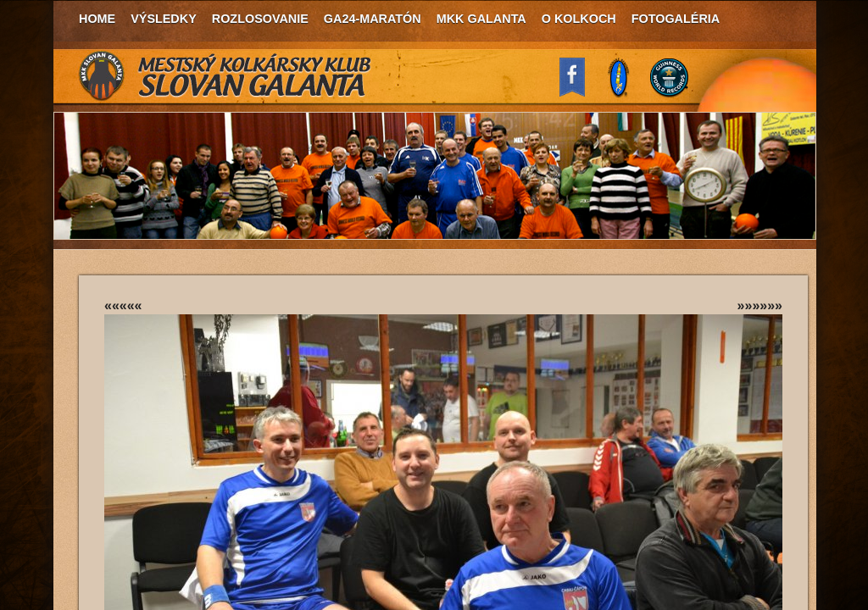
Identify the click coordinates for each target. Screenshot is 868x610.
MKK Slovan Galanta (225, 76)
